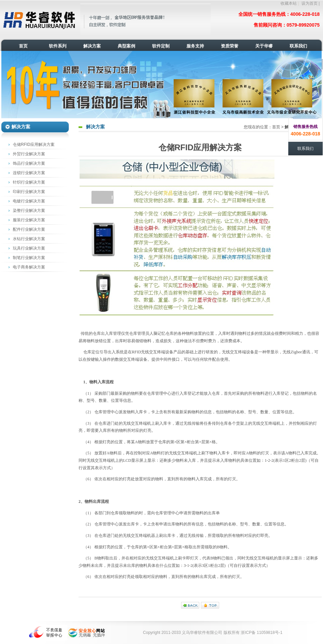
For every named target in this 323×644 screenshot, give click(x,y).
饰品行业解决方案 (29, 163)
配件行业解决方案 (29, 229)
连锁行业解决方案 (29, 173)
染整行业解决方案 (29, 211)
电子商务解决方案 (29, 267)
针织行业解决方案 (29, 182)
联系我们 (305, 149)
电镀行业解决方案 (29, 201)
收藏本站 (289, 3)
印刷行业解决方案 (29, 192)
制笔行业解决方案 (29, 258)
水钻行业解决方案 (29, 239)
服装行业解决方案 (29, 220)
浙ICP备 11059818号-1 (261, 633)
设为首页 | (311, 3)
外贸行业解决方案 (29, 154)
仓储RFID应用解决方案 (34, 144)
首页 (276, 127)
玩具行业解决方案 (29, 248)
